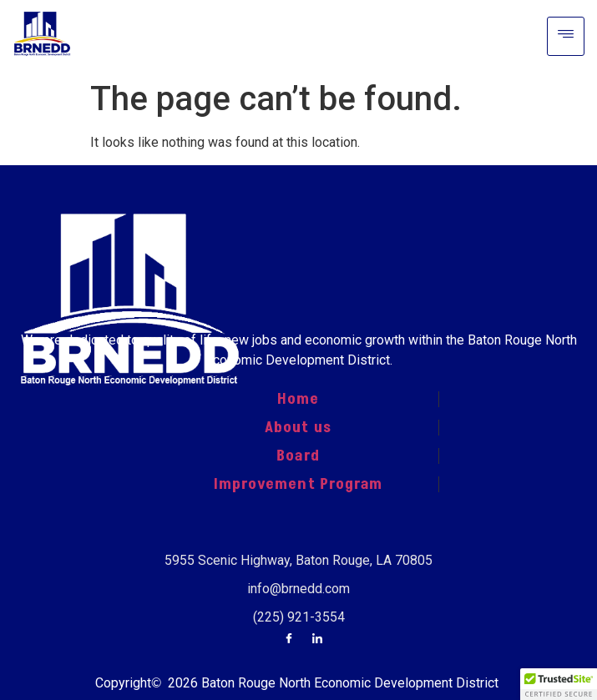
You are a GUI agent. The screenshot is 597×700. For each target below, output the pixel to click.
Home (298, 399)
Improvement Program (298, 484)
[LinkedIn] (317, 640)
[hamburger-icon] (566, 36)
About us (298, 427)
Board (298, 456)
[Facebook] (289, 640)
